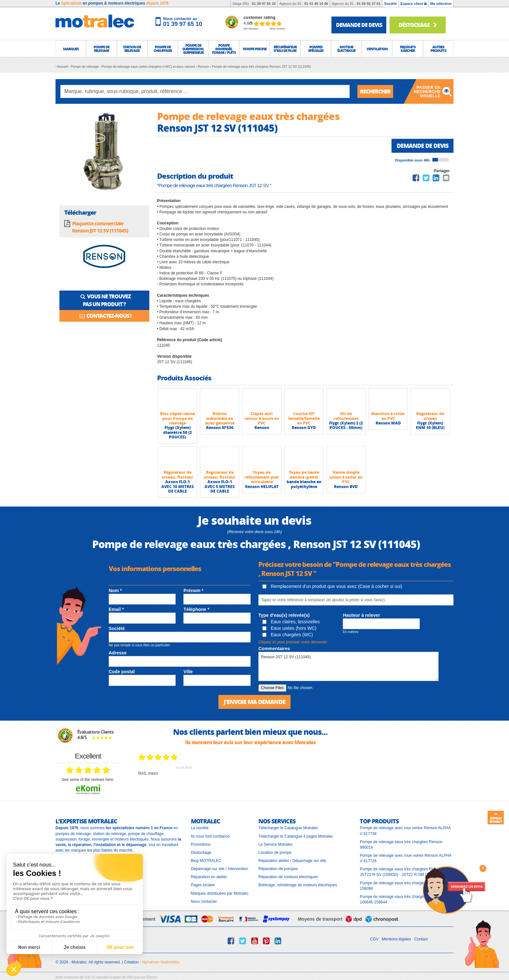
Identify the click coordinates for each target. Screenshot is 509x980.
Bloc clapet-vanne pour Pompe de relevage (178, 418)
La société (200, 828)
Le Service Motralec (276, 844)
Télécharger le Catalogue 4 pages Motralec (296, 836)
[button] (71, 49)
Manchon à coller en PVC (388, 416)
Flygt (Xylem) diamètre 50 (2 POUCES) (178, 432)
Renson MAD (388, 423)
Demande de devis (422, 146)
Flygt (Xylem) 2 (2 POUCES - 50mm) (346, 425)
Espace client (414, 4)
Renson (262, 428)
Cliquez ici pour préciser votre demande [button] (293, 642)
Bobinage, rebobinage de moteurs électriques (298, 885)
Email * (116, 609)
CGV (374, 939)
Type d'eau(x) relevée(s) (284, 615)
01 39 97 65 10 (264, 4)
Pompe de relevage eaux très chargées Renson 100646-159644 (401, 899)
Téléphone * (196, 609)
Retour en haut (496, 818)
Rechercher (375, 91)
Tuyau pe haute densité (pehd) (304, 475)
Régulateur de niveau (430, 416)
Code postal (122, 672)
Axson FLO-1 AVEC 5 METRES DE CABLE (220, 486)
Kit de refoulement (346, 416)
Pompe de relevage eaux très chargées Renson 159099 (401, 886)
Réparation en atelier (209, 877)
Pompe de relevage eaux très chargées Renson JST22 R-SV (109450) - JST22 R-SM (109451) (401, 872)
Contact (421, 939)
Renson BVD (346, 487)
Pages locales (203, 885)
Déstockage (418, 25)
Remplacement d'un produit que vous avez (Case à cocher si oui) (332, 586)
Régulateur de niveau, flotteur (178, 475)
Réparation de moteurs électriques (288, 877)
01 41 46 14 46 (316, 4)
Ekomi (152, 977)
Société (390, 4)
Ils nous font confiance (210, 836)
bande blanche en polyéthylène (304, 484)
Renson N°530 (220, 428)
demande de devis (359, 25)
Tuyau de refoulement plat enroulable (262, 477)
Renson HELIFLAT (262, 487)
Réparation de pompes (278, 869)
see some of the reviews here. (88, 780)
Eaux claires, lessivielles (291, 622)
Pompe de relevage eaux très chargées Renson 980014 (401, 845)
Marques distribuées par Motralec (220, 893)
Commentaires (274, 649)
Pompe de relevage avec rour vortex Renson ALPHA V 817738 (405, 831)
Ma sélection (441, 4)
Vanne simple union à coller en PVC (346, 477)
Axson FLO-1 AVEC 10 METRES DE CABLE (178, 486)
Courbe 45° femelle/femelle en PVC (304, 418)
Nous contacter (204, 902)
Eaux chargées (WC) (288, 635)
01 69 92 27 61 (369, 4)
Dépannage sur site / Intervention (220, 869)
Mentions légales (396, 939)
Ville (188, 672)
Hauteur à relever (361, 615)
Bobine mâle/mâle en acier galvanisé (220, 418)
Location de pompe (275, 853)
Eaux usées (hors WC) (289, 628)
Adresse (118, 653)
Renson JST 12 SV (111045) (348, 666)
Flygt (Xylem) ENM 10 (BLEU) (430, 425)
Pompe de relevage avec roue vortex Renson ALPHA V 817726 (405, 858)
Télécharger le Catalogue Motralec (288, 828)
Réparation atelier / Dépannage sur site (292, 861)
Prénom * (193, 591)
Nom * (115, 591)
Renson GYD (304, 428)
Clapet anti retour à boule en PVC (262, 418)
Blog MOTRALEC (206, 861)
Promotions (201, 844)
